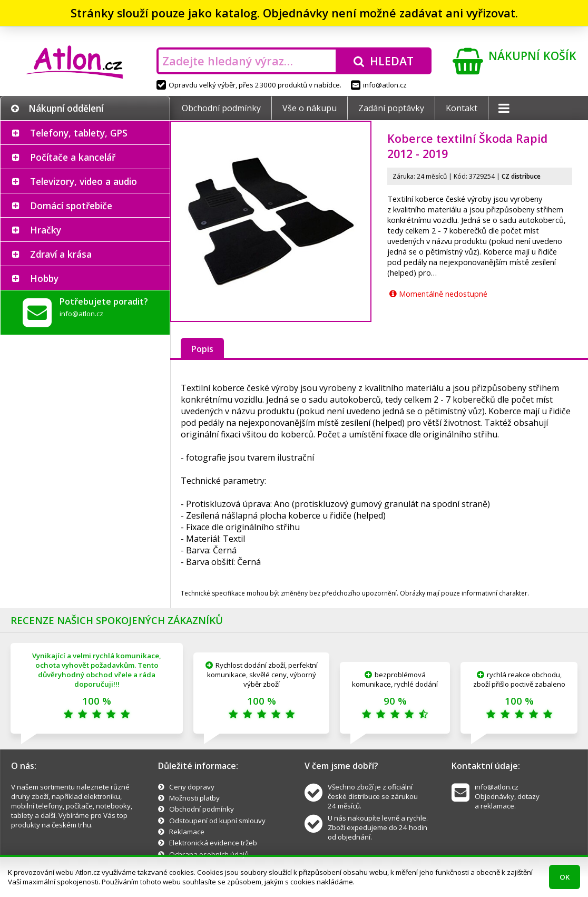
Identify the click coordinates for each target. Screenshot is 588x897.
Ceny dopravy (192, 787)
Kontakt (462, 108)
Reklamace (187, 832)
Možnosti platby (194, 798)
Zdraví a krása (61, 254)
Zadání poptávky (391, 108)
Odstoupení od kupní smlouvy (217, 821)
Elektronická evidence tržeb (213, 843)
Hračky (46, 230)
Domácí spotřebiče (71, 206)
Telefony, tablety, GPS (79, 133)
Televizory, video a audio (84, 181)
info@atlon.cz (379, 85)
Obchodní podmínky (221, 108)
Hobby (44, 278)
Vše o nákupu (310, 108)
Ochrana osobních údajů (209, 854)
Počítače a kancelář (73, 157)
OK (565, 877)
